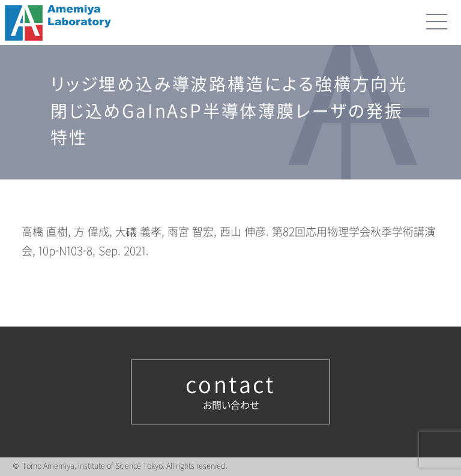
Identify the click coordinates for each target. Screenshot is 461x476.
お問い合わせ (230, 392)
